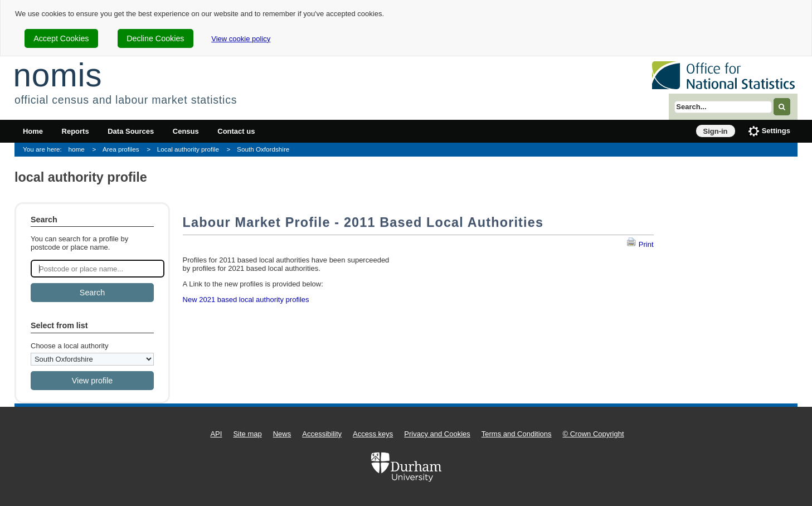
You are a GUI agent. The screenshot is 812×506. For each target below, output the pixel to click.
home (77, 149)
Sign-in (716, 131)
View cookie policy (241, 39)
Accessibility (322, 434)
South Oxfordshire (263, 149)
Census (186, 131)
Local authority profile (188, 149)
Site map (247, 434)
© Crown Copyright (594, 434)
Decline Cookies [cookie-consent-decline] (155, 38)
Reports (76, 131)
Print (640, 244)
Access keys (373, 434)
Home (33, 131)
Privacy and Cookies (437, 434)
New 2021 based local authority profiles (246, 300)
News (282, 434)
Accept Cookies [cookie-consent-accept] (61, 38)
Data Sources (131, 131)
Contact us (236, 131)
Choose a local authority (69, 346)
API (216, 434)
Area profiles (121, 149)
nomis (57, 75)
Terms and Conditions (517, 434)
